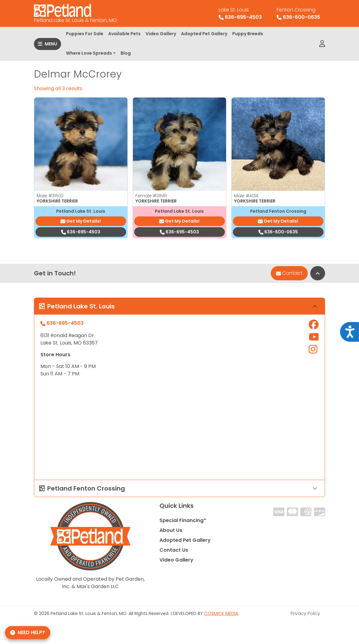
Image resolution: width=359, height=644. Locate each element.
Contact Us (174, 550)
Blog (126, 53)
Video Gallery (161, 34)
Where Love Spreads (89, 53)
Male (50, 196)
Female (151, 196)
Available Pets (124, 34)
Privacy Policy (305, 613)
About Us (171, 530)
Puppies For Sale (85, 34)
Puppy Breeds (248, 34)
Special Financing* (183, 520)
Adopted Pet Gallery (204, 34)
